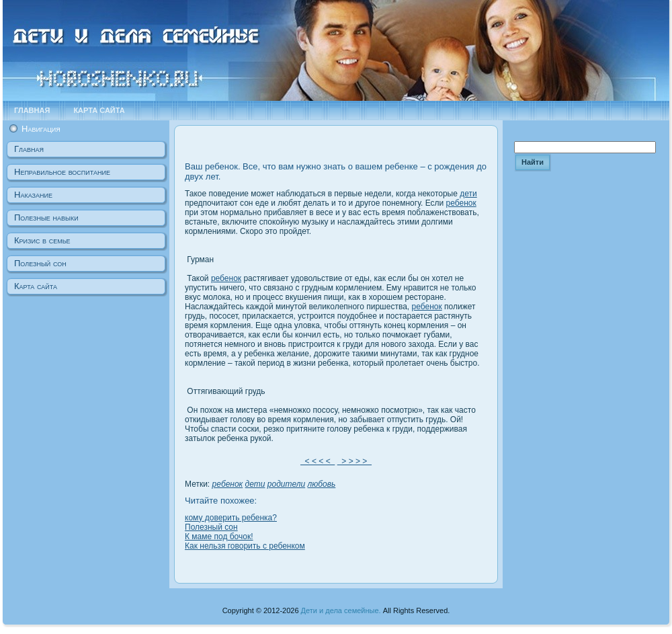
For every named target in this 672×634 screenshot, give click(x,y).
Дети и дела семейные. (341, 610)
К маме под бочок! (219, 537)
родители (286, 484)
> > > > (354, 461)
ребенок (461, 203)
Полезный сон (211, 527)
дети (468, 194)
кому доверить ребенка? (231, 518)
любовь (322, 484)
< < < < (318, 461)
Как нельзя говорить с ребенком (245, 546)
